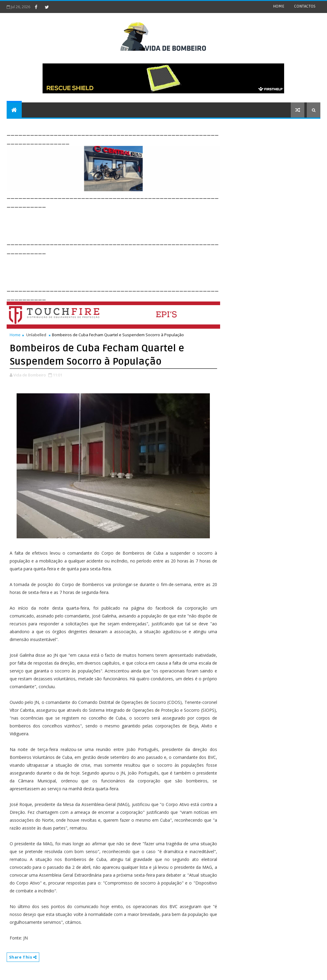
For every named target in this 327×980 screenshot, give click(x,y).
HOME (279, 6)
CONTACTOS (305, 6)
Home (15, 335)
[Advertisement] (117, 223)
